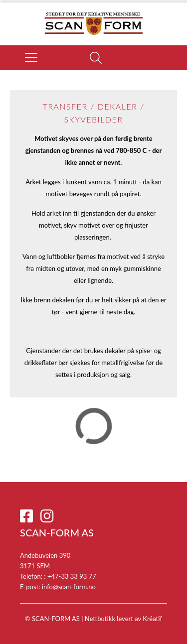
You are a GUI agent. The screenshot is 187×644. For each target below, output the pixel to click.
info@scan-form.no (69, 587)
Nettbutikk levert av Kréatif (123, 619)
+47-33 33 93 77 (72, 576)
